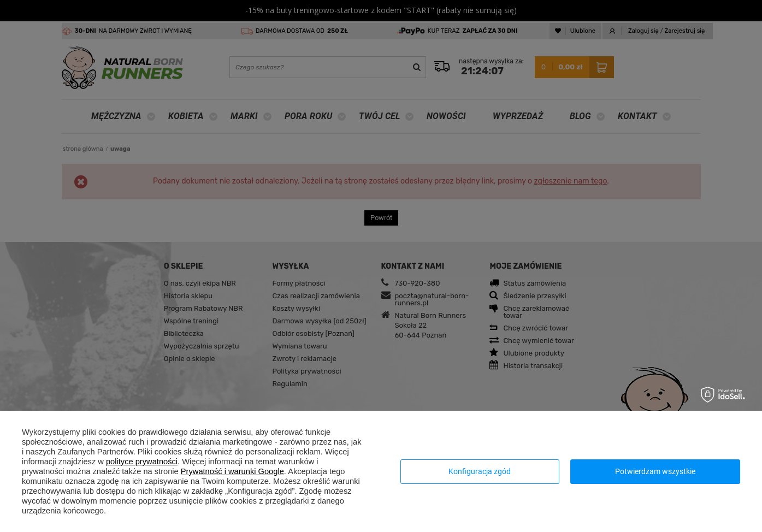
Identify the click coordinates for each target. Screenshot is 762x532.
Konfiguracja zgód (480, 471)
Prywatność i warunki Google (232, 471)
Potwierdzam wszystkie (655, 471)
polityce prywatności (142, 462)
